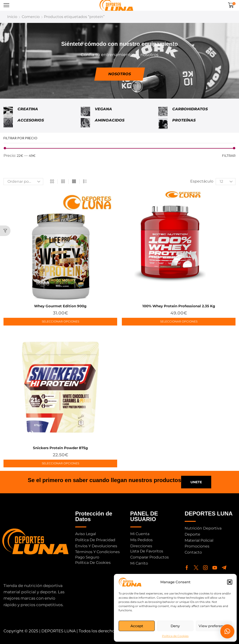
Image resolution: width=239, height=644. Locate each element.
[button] (230, 582)
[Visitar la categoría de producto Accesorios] (8, 124)
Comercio (31, 17)
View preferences (214, 626)
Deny (175, 626)
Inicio (12, 17)
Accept (137, 626)
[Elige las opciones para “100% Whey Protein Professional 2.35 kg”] (179, 322)
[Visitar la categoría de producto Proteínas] (163, 124)
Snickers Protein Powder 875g (60, 448)
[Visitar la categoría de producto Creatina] (8, 112)
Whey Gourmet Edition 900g (60, 306)
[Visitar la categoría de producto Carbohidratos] (163, 112)
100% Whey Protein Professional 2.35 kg (179, 306)
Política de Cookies (175, 636)
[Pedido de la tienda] (23, 182)
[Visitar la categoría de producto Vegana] (85, 112)
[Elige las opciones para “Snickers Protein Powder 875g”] (60, 463)
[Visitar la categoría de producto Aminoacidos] (85, 124)
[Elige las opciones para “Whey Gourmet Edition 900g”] (60, 322)
